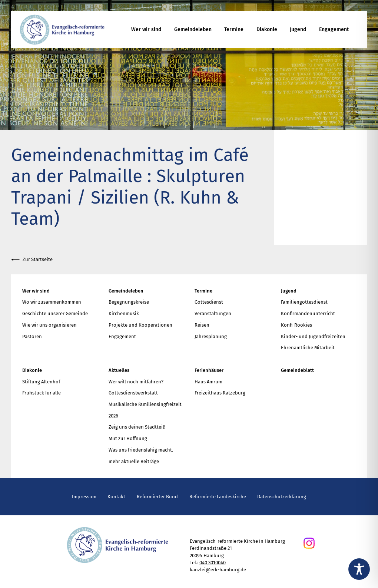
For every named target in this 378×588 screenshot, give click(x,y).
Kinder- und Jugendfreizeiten (313, 336)
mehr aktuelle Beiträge (134, 461)
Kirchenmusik (124, 313)
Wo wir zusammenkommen (52, 302)
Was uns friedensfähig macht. (141, 450)
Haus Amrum (208, 382)
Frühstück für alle (42, 393)
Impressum (84, 497)
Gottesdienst (209, 302)
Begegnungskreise (129, 302)
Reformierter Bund (157, 497)
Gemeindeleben (193, 29)
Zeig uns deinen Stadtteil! (137, 427)
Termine (234, 29)
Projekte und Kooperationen (140, 325)
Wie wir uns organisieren (49, 325)
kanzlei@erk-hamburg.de (218, 570)
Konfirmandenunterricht (308, 313)
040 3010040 (213, 563)
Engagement (334, 29)
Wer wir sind (146, 29)
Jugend (298, 29)
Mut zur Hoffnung (128, 438)
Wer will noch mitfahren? (136, 382)
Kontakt (116, 497)
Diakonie (267, 29)
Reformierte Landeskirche (218, 497)
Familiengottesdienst (304, 302)
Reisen (202, 325)
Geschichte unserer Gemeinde (55, 313)
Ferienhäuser (209, 370)
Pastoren (32, 336)
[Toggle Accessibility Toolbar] (359, 569)
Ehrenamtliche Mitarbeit (308, 348)
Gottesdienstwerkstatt (133, 393)
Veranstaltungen (213, 313)
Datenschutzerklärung (282, 497)
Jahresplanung (211, 336)
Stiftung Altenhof (41, 382)
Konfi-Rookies (296, 325)
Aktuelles (119, 370)
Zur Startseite (32, 260)
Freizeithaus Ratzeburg (220, 393)
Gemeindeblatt (297, 370)
